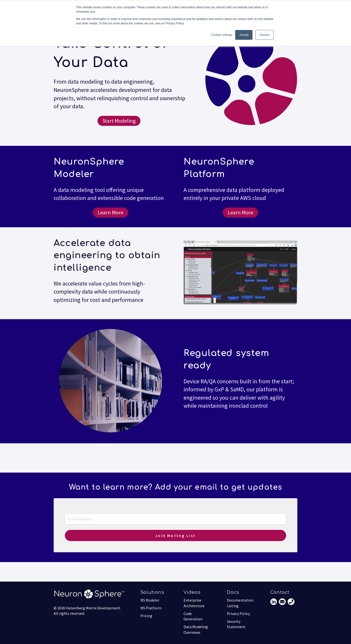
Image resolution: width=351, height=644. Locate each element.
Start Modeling (119, 121)
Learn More (111, 212)
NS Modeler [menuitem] (150, 600)
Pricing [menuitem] (146, 616)
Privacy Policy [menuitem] (238, 614)
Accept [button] (244, 35)
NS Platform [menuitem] (151, 608)
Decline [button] (264, 35)
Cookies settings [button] (222, 35)
